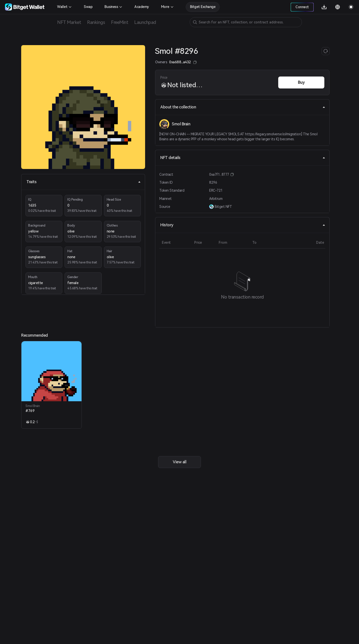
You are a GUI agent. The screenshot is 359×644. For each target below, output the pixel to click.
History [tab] (243, 225)
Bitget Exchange (203, 7)
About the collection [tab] (243, 107)
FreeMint (120, 22)
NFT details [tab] (243, 158)
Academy (142, 7)
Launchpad (145, 22)
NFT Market (69, 22)
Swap (88, 7)
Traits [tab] (84, 182)
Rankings (96, 22)
